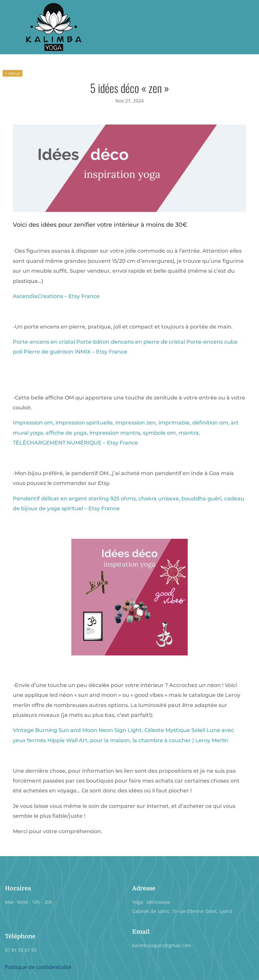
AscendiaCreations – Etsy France (56, 296)
